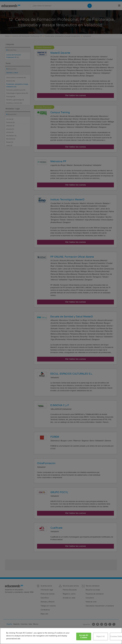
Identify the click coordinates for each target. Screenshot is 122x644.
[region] (61, 636)
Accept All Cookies (84, 636)
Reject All (101, 637)
